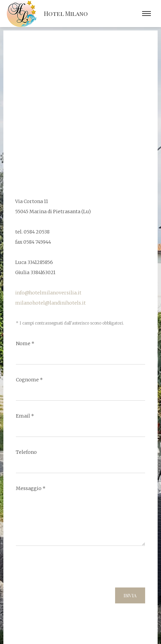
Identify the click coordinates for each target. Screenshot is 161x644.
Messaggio (31, 488)
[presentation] (67, 569)
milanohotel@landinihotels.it (50, 303)
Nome (25, 343)
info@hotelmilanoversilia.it (48, 293)
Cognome (29, 380)
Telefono (26, 452)
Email (25, 416)
